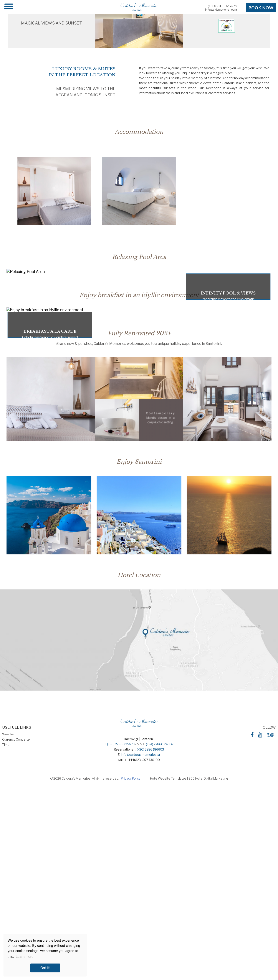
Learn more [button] (25, 957)
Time (6, 745)
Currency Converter (17, 739)
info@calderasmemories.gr (221, 10)
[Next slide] (267, 193)
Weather (8, 734)
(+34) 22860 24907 (160, 744)
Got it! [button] (45, 968)
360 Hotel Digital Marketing (208, 778)
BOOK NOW (261, 8)
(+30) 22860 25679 (121, 744)
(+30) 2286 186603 (150, 749)
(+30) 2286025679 (223, 6)
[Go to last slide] (11, 193)
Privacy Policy (131, 778)
